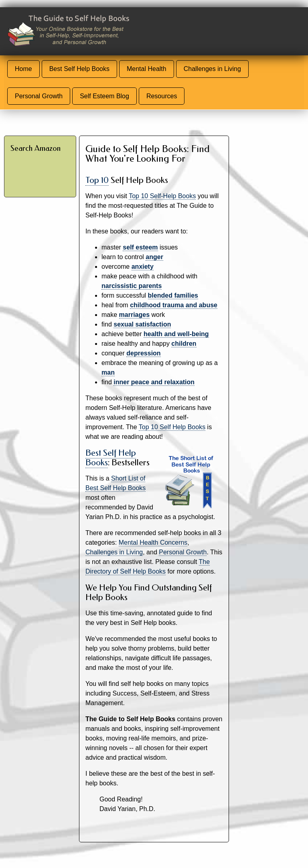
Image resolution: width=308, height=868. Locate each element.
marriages (135, 315)
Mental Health (147, 69)
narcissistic (119, 286)
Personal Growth (39, 96)
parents (149, 286)
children (184, 344)
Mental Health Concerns (153, 542)
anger (154, 257)
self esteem (140, 247)
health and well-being (176, 334)
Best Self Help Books (79, 69)
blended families (173, 295)
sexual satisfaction (142, 324)
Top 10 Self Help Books (172, 427)
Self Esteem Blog (104, 96)
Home (23, 69)
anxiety (143, 267)
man (108, 372)
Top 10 (97, 180)
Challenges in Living (212, 69)
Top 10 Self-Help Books (162, 196)
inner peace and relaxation (154, 382)
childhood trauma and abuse (174, 305)
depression (143, 353)
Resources (162, 96)
